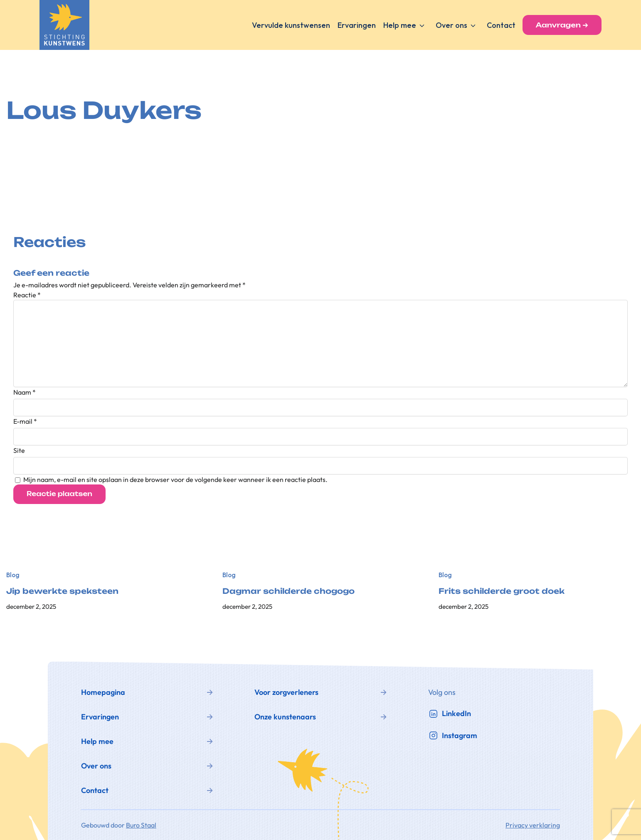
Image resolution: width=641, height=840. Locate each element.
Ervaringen (357, 25)
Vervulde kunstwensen (291, 25)
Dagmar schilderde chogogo (288, 591)
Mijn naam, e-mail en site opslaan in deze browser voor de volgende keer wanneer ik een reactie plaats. (175, 479)
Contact (501, 25)
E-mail (25, 421)
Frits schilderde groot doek (502, 591)
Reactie (27, 295)
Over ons (451, 25)
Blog (13, 575)
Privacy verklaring (533, 825)
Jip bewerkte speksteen (62, 591)
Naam (25, 392)
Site (19, 450)
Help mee (400, 25)
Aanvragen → (562, 25)
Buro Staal (141, 825)
